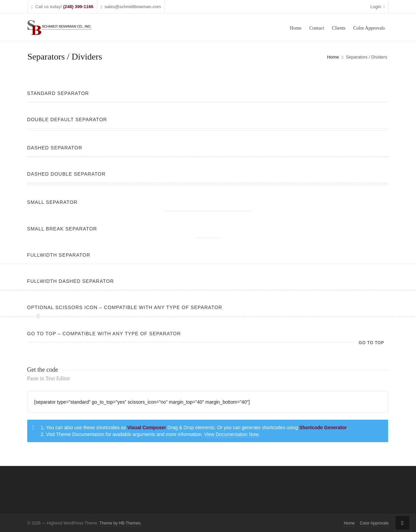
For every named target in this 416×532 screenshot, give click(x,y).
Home (333, 57)
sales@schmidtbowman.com (131, 7)
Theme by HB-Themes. (120, 523)
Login (378, 7)
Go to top (372, 343)
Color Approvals (374, 523)
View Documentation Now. (232, 434)
